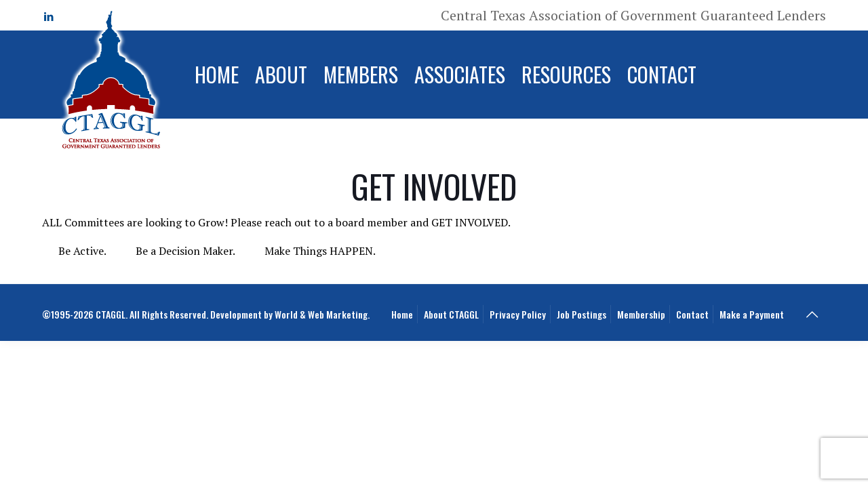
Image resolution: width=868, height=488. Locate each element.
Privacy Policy (518, 314)
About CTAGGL (451, 314)
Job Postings (581, 314)
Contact (692, 314)
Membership (641, 314)
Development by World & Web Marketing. (290, 314)
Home (402, 314)
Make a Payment (752, 314)
